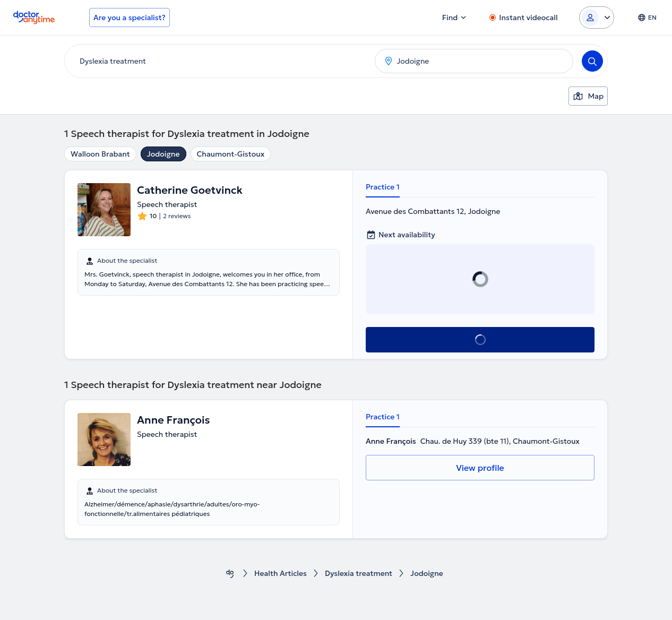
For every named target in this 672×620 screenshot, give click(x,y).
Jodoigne (163, 154)
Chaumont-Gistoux (231, 154)
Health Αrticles (281, 574)
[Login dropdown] (597, 18)
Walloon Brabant (100, 154)
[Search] (592, 61)
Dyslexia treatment (359, 574)
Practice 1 (383, 187)
